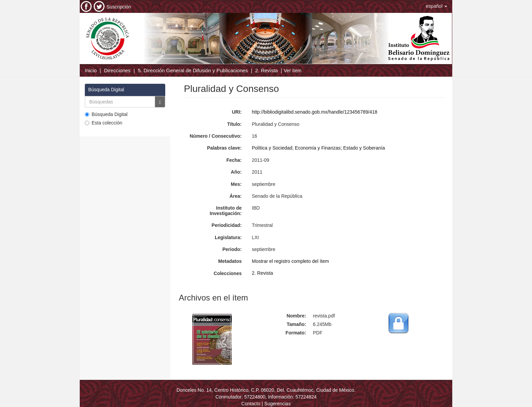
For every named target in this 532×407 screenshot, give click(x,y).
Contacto (251, 404)
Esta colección (103, 123)
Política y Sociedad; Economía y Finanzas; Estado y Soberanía (318, 148)
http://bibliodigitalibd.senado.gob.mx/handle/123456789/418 (315, 112)
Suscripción (119, 7)
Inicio (91, 70)
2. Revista (267, 70)
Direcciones (117, 70)
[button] (436, 6)
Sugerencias (278, 404)
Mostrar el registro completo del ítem (290, 261)
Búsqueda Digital (106, 114)
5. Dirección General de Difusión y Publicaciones (193, 70)
